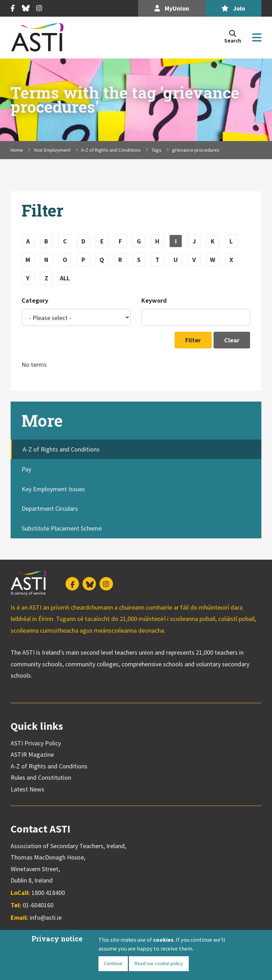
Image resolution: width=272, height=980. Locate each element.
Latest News (27, 789)
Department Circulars (50, 508)
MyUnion (172, 8)
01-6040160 (38, 905)
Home (17, 150)
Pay (26, 469)
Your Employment (52, 150)
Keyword (154, 300)
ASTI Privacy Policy (36, 743)
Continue (113, 963)
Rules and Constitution (41, 777)
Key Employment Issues (53, 489)
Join (233, 8)
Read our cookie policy (159, 963)
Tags (157, 150)
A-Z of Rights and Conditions (111, 150)
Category (35, 300)
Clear (232, 340)
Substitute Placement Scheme (62, 528)
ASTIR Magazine (32, 754)
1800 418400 (48, 893)
